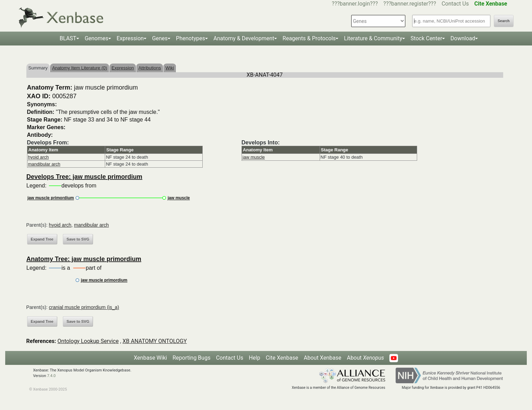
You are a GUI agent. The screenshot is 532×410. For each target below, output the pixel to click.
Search (504, 21)
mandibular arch (44, 164)
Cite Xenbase (282, 358)
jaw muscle (254, 157)
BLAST (68, 38)
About (365, 358)
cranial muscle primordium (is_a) (84, 307)
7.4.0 (52, 376)
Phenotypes (191, 38)
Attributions (150, 68)
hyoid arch (39, 157)
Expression (130, 38)
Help (255, 358)
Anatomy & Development (244, 38)
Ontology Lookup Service (88, 341)
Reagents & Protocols (309, 38)
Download (463, 38)
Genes (160, 38)
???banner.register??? (410, 4)
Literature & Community (373, 38)
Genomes (96, 38)
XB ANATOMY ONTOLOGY (155, 341)
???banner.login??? (355, 4)
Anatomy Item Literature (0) (79, 68)
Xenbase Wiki (151, 358)
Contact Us (455, 4)
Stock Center (426, 38)
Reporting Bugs (191, 358)
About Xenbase (322, 358)
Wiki (170, 68)
